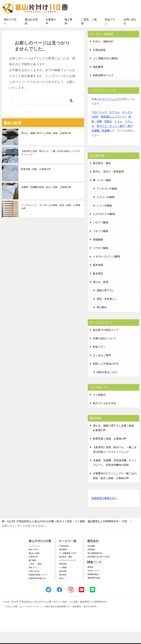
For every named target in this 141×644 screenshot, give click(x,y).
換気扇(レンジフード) (113, 129)
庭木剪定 (98, 286)
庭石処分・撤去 (102, 175)
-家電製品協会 (93, 587)
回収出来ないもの (107, 385)
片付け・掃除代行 (103, 54)
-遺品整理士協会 (94, 590)
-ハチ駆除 (63, 580)
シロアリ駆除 (101, 235)
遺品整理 (98, 79)
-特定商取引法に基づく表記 (98, 569)
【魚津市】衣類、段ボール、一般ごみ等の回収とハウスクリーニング (51, 165)
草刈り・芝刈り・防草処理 (108, 184)
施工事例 (68, 34)
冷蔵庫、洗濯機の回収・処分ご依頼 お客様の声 (46, 199)
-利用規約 (91, 562)
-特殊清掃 (63, 576)
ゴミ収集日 (99, 407)
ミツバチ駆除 (104, 218)
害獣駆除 (98, 252)
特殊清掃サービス (103, 88)
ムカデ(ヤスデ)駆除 (104, 226)
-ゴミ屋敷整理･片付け (68, 565)
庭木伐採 (98, 277)
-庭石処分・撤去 (65, 569)
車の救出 (102, 320)
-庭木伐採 (63, 583)
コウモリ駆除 (101, 260)
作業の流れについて (104, 351)
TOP (67, 534)
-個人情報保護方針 (95, 565)
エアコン (115, 124)
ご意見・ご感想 (89, 34)
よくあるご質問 (102, 368)
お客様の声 (51, 34)
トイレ (118, 134)
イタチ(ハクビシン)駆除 (107, 269)
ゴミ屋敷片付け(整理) (105, 71)
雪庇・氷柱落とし (107, 311)
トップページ (34, 558)
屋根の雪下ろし (106, 303)
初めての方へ (10, 34)
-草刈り (62, 591)
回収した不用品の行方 (106, 376)
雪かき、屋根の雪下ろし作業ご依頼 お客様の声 (46, 145)
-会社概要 (91, 558)
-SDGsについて (93, 583)
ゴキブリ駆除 (101, 243)
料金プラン (110, 34)
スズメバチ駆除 (106, 209)
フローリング (99, 124)
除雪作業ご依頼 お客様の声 (36, 181)
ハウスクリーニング (108, 111)
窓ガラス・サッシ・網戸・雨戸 (115, 138)
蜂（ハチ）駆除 (102, 193)
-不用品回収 (64, 558)
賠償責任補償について (38, 587)
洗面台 (108, 134)
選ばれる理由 (31, 34)
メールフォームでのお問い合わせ (108, 21)
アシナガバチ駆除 (107, 201)
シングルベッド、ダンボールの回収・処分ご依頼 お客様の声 (51, 219)
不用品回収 (99, 62)
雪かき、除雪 (101, 294)
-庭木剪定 (63, 587)
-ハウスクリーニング (67, 573)
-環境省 (90, 579)
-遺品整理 (63, 562)
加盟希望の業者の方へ (104, 511)
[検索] (43, 113)
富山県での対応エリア (106, 342)
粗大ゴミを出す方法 (104, 415)
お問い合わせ (130, 34)
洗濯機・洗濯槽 (100, 143)
